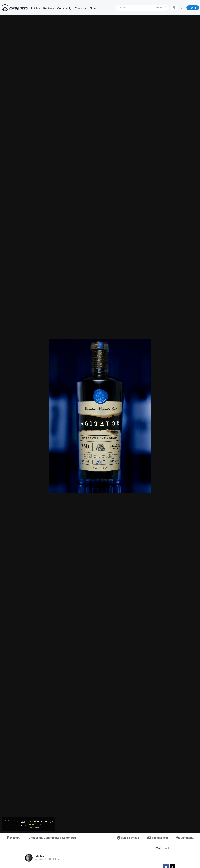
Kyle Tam (39, 856)
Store (93, 8)
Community (64, 8)
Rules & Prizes (128, 838)
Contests (80, 8)
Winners (13, 838)
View (159, 848)
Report (169, 848)
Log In (181, 8)
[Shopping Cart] (174, 8)
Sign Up (193, 8)
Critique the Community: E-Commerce (52, 838)
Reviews (48, 8)
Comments (185, 838)
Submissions (157, 838)
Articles (35, 8)
